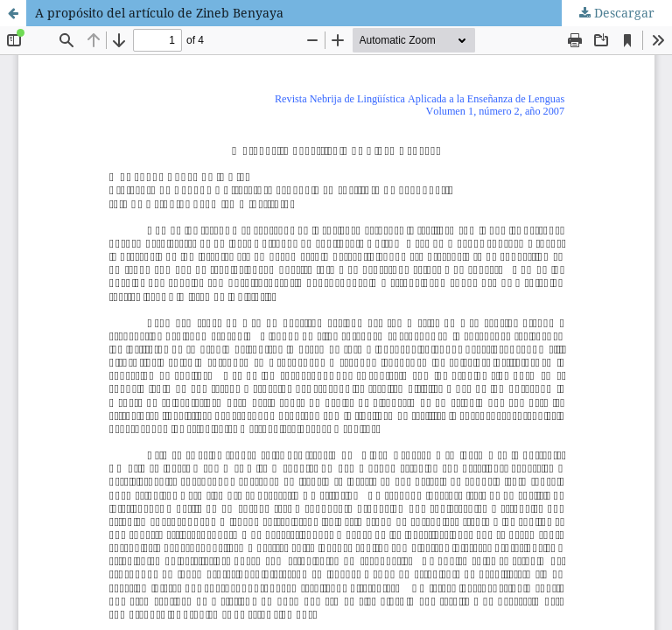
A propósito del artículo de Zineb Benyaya (159, 13)
